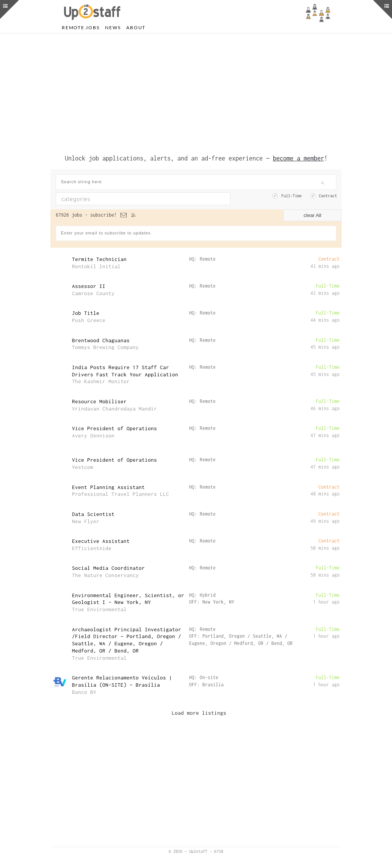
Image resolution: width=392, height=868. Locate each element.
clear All (313, 215)
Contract (328, 196)
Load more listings (199, 713)
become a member (299, 158)
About (136, 28)
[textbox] (122, 199)
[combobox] (143, 199)
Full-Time (292, 196)
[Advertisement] (196, 92)
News (113, 28)
